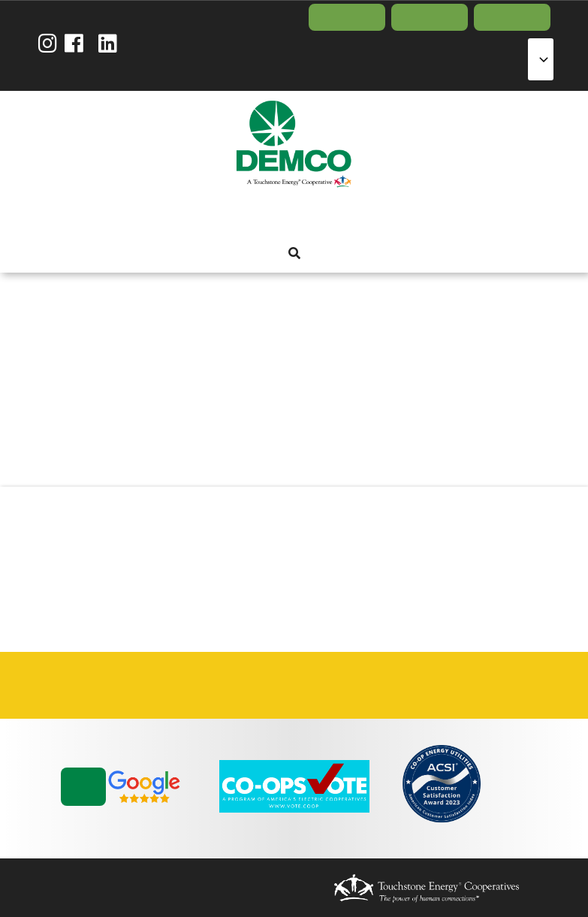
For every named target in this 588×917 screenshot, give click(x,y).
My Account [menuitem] (239, 216)
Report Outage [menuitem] (430, 17)
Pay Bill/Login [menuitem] (347, 17)
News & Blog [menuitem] (374, 216)
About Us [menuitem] (212, 216)
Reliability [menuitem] (320, 216)
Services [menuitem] (266, 216)
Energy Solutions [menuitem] (293, 216)
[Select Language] (541, 59)
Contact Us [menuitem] (512, 17)
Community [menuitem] (347, 216)
